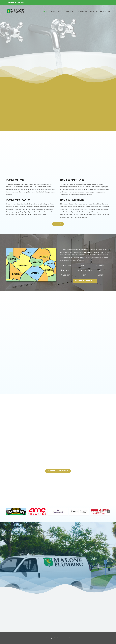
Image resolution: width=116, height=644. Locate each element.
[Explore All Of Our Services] (58, 471)
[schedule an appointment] (85, 281)
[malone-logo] (15, 9)
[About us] (58, 224)
